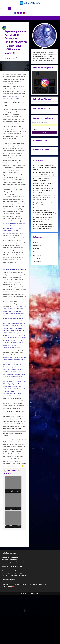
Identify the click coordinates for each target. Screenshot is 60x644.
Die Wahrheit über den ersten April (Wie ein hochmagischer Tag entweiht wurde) (45, 168)
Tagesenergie (12, 59)
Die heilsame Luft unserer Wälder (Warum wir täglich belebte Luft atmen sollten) (43, 191)
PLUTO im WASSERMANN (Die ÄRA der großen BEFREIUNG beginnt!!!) (44, 174)
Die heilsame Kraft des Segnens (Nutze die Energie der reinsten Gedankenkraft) (43, 219)
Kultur (35, 252)
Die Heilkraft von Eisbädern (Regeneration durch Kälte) (41, 179)
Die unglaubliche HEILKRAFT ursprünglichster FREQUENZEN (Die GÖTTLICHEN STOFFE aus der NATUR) (45, 212)
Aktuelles (7, 59)
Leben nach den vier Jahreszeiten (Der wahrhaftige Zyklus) (43, 184)
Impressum (14, 575)
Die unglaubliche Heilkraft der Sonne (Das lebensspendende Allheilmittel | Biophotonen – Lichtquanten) (44, 227)
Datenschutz (22, 575)
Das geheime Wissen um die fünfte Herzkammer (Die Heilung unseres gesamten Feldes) (44, 205)
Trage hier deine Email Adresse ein (40, 123)
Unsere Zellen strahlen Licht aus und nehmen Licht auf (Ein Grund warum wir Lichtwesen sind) (44, 198)
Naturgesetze (37, 255)
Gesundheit (37, 249)
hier (7, 586)
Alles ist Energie (8, 57)
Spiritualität (37, 258)
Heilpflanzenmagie (13, 560)
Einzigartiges (37, 245)
